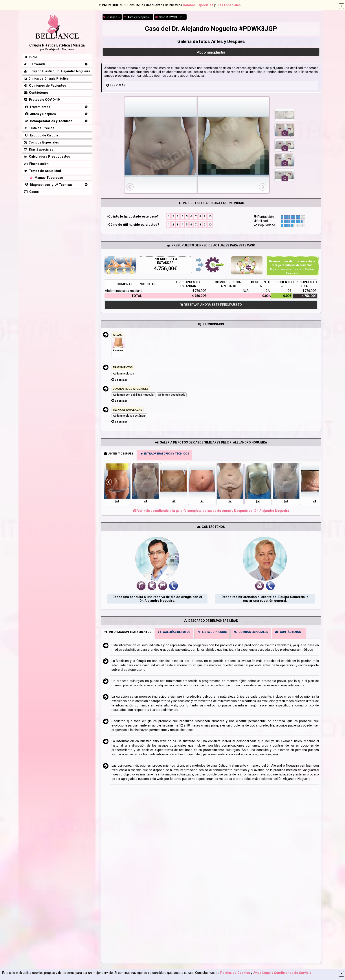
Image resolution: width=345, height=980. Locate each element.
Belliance (111, 17)
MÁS (122, 85)
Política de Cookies (235, 973)
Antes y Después (137, 17)
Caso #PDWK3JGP (169, 17)
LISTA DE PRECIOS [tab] (212, 632)
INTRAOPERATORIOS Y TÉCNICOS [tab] (164, 454)
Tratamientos (37, 107)
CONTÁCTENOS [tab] (288, 632)
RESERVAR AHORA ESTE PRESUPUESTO (211, 305)
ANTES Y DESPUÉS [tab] (118, 454)
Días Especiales (229, 5)
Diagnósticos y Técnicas (48, 185)
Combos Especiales (198, 5)
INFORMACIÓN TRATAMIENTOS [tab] (128, 632)
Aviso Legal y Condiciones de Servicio (282, 973)
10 (210, 216)
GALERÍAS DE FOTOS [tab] (174, 632)
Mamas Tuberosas (46, 178)
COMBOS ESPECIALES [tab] (251, 632)
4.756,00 (164, 269)
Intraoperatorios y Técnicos (48, 121)
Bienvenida (35, 64)
